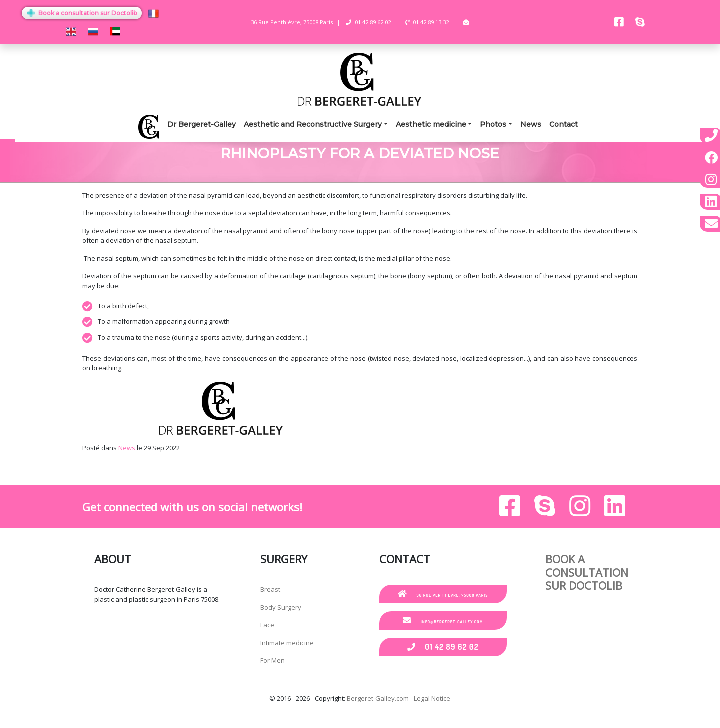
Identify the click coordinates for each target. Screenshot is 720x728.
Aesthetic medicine (431, 124)
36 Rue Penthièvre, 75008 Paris (443, 594)
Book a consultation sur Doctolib (82, 13)
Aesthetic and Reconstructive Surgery (313, 124)
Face (267, 625)
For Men (273, 660)
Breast (270, 589)
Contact (564, 124)
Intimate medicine (287, 643)
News (531, 124)
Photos (493, 124)
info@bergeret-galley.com (443, 620)
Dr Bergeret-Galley (202, 124)
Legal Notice (432, 698)
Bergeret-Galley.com (378, 698)
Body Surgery (281, 607)
